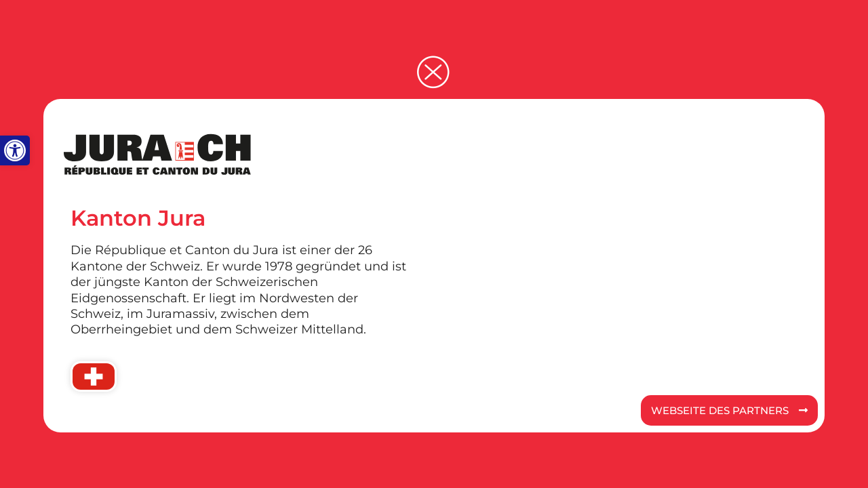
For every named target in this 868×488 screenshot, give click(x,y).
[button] (15, 150)
